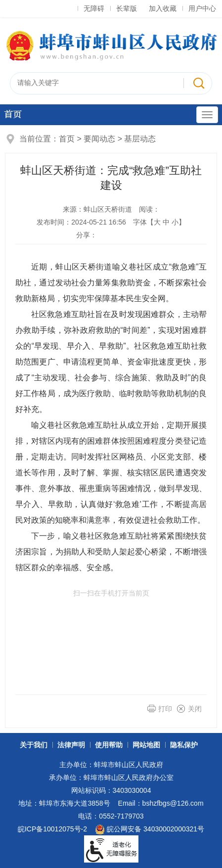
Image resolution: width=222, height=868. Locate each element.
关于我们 (34, 745)
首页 (13, 114)
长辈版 (127, 8)
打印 (165, 709)
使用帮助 (109, 745)
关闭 (195, 709)
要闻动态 (99, 139)
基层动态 (140, 139)
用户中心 (202, 8)
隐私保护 (184, 745)
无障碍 (94, 8)
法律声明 (71, 745)
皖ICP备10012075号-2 (52, 829)
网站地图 (146, 745)
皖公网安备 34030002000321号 (150, 829)
